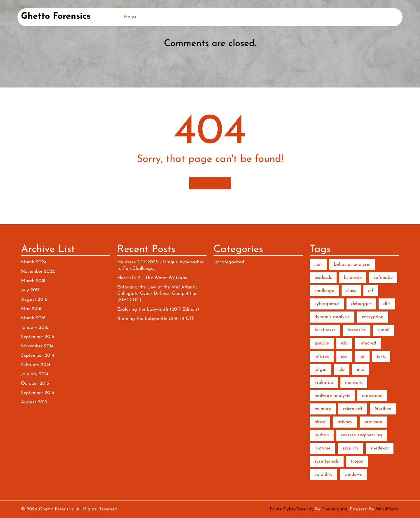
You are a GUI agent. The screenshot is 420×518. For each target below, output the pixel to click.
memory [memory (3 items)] (323, 409)
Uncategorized (229, 262)
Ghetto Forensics (56, 16)
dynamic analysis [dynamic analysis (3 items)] (332, 317)
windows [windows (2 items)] (353, 475)
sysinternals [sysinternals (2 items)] (327, 461)
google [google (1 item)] (322, 343)
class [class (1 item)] (351, 291)
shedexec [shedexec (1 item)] (380, 448)
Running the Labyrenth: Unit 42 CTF (156, 319)
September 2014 (38, 356)
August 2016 (34, 300)
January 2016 (35, 328)
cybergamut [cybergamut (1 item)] (327, 304)
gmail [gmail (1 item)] (384, 330)
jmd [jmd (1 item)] (360, 370)
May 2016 (31, 309)
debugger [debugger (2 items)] (361, 304)
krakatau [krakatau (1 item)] (324, 383)
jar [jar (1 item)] (362, 356)
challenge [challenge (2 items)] (324, 291)
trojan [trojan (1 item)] (357, 461)
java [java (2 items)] (381, 356)
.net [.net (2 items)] (318, 265)
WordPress (387, 509)
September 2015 (37, 337)
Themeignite (335, 509)
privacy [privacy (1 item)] (345, 422)
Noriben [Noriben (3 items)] (383, 409)
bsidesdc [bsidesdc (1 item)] (323, 278)
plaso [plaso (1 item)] (320, 422)
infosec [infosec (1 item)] (322, 356)
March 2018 (33, 281)
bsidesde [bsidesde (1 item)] (353, 278)
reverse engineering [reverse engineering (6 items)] (362, 435)
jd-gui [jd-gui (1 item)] (320, 370)
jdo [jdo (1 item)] (342, 370)
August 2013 (34, 402)
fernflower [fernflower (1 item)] (325, 330)
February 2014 (36, 365)
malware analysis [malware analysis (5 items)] (332, 396)
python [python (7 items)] (322, 435)
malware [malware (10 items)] (354, 383)
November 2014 (37, 346)
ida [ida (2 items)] (344, 343)
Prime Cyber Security (292, 509)
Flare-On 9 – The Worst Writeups (152, 278)
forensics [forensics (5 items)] (357, 330)
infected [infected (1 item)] (368, 343)
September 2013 (37, 393)
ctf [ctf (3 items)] (371, 291)
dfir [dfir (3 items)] (387, 304)
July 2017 (30, 290)
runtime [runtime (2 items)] (322, 448)
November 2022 (38, 272)
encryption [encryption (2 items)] (373, 317)
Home (130, 17)
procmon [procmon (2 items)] (373, 422)
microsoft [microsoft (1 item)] (353, 409)
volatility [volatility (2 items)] (323, 475)
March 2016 (33, 318)
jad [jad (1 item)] (344, 356)
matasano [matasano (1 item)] (372, 396)
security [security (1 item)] (350, 448)
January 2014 (35, 374)
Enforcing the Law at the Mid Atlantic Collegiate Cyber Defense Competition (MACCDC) (157, 294)
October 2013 (35, 384)
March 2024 (34, 262)
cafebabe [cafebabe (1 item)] (383, 278)
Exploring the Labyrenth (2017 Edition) (158, 309)
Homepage (210, 183)
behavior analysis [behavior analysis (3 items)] (352, 265)
